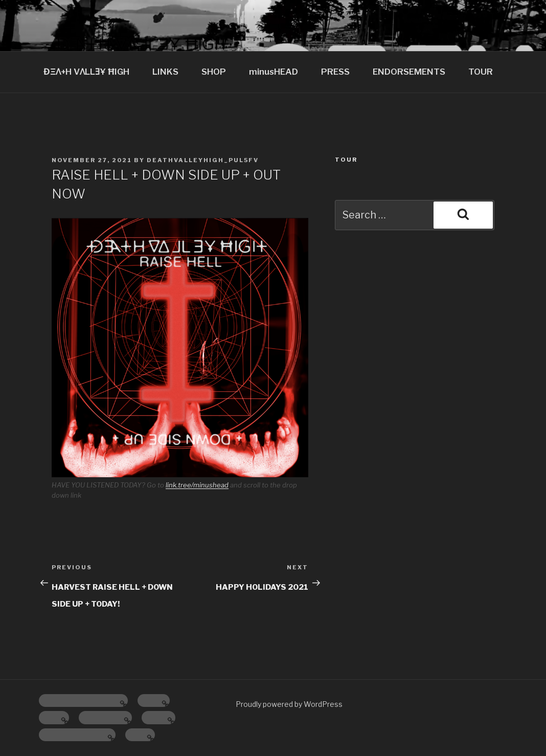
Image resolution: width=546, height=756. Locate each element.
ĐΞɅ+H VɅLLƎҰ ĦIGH (86, 72)
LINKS (165, 72)
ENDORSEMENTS (409, 72)
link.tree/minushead (197, 485)
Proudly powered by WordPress (289, 704)
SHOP (214, 72)
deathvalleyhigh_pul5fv (203, 160)
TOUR (481, 72)
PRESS (335, 72)
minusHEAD (274, 72)
